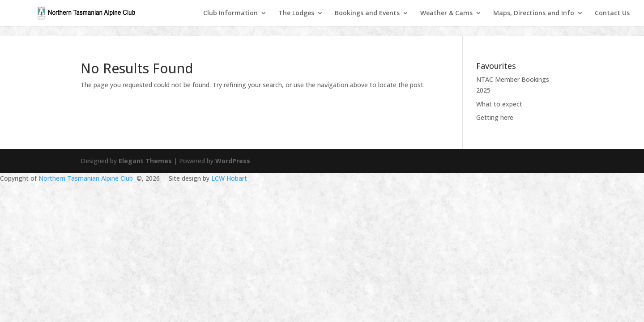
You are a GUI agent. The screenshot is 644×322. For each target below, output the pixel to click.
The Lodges (296, 13)
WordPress (233, 161)
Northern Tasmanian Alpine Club (86, 178)
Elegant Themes (145, 161)
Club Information (230, 13)
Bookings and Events (367, 13)
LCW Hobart (229, 178)
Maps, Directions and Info (534, 13)
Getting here (495, 117)
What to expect (499, 104)
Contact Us (612, 13)
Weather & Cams (446, 13)
